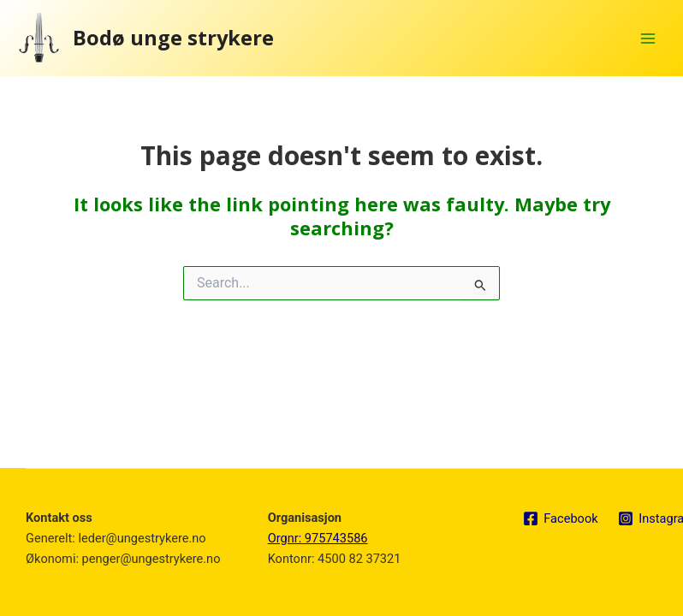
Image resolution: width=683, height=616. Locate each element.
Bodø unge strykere (173, 38)
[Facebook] (560, 518)
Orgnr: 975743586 (318, 538)
